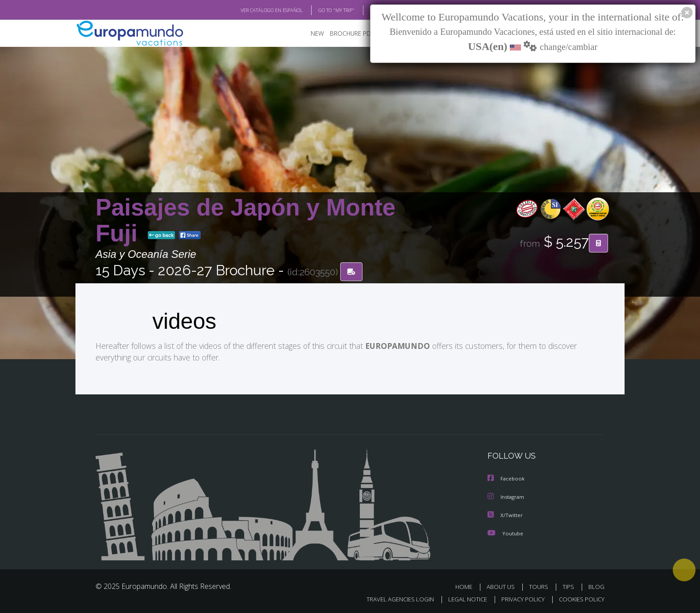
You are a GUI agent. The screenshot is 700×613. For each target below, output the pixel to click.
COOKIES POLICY (580, 598)
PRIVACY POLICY (519, 598)
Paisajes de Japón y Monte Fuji (246, 220)
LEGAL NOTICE (462, 598)
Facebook (507, 478)
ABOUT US (503, 586)
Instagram (507, 496)
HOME (467, 586)
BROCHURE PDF (346, 34)
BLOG (365, 10)
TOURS (540, 586)
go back (162, 236)
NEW (308, 34)
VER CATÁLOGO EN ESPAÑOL (251, 10)
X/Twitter (505, 514)
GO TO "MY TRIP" (322, 10)
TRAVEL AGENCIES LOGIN (392, 598)
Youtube (505, 532)
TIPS (569, 586)
